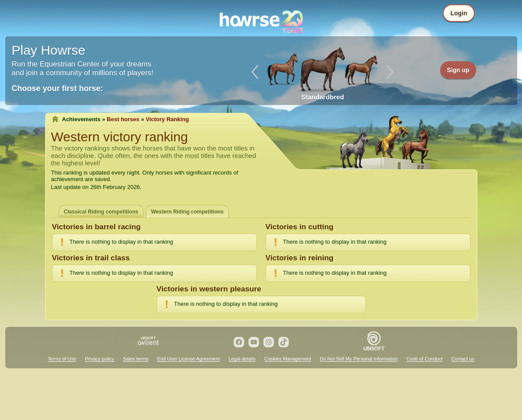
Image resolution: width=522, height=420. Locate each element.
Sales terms (136, 359)
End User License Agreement (188, 359)
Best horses (123, 119)
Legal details (242, 359)
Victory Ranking (167, 119)
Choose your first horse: (58, 88)
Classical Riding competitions (101, 212)
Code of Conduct (425, 359)
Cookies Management (288, 359)
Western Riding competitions (187, 212)
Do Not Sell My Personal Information (359, 359)
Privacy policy (100, 359)
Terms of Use (62, 359)
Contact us (463, 359)
